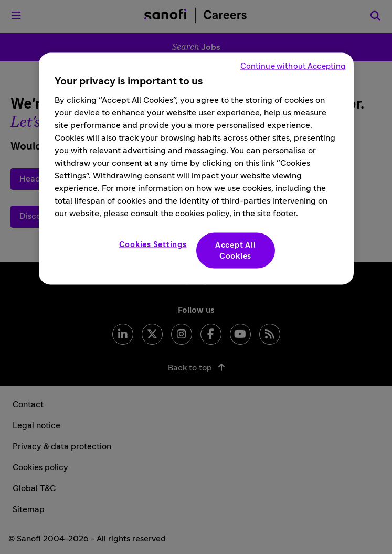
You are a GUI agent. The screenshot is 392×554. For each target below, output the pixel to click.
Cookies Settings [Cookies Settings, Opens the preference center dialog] (153, 245)
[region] (196, 169)
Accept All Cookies (236, 251)
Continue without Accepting (293, 66)
